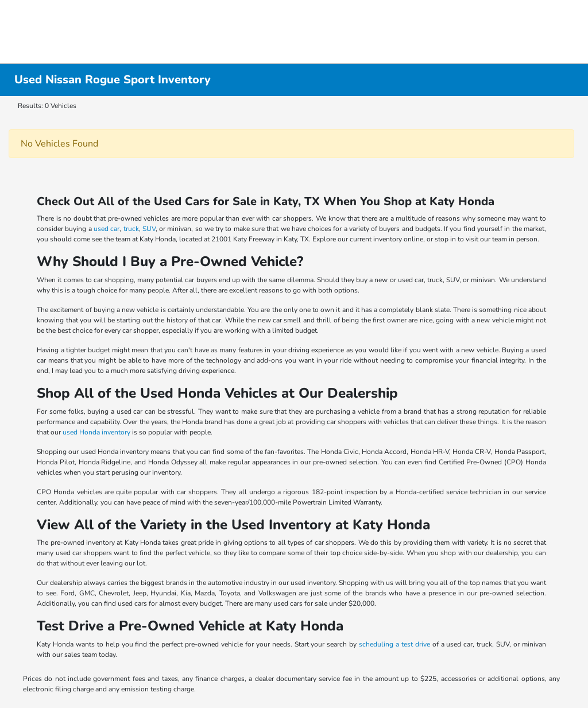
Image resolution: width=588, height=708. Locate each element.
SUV (149, 229)
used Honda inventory (96, 432)
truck (131, 229)
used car (107, 229)
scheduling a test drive (394, 644)
